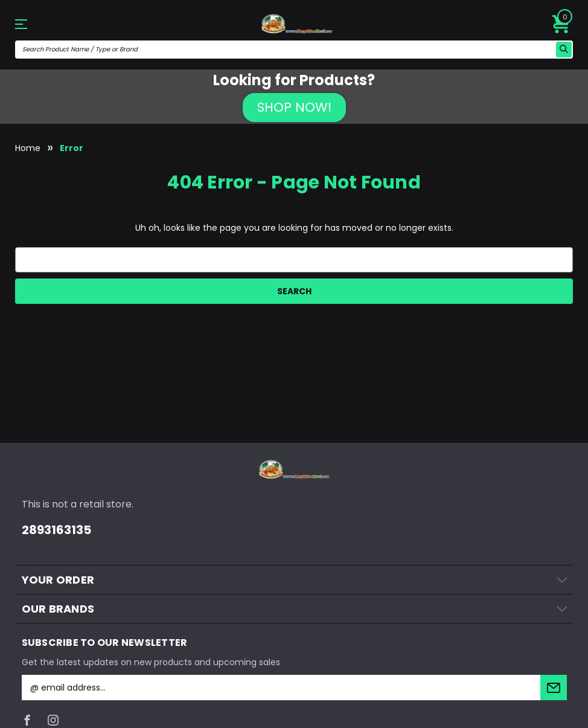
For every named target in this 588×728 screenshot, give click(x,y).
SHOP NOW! (294, 107)
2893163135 (56, 530)
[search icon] (564, 50)
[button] (294, 108)
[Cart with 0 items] (561, 24)
